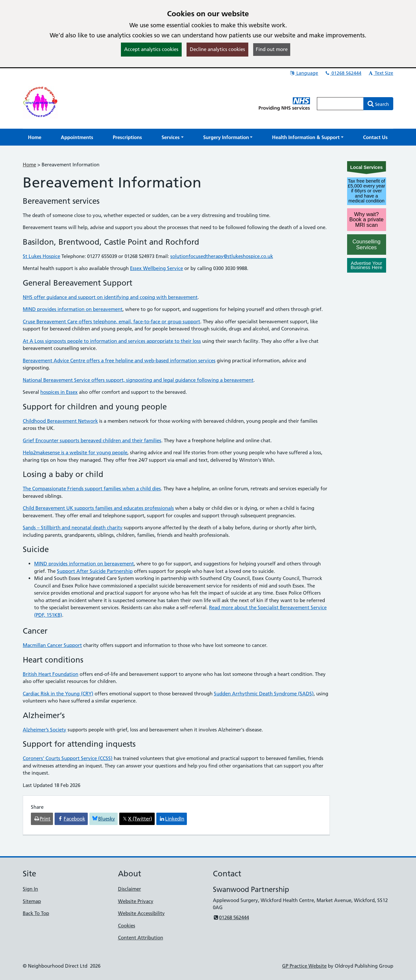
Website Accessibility (141, 913)
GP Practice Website (304, 966)
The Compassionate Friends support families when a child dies (92, 489)
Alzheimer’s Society (45, 730)
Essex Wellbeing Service (156, 268)
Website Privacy (136, 901)
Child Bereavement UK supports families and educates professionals (98, 508)
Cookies (127, 926)
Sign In (30, 889)
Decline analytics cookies (217, 49)
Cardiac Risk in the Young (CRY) (58, 694)
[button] (173, 137)
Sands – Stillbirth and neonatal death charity (73, 528)
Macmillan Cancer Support (52, 645)
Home (29, 165)
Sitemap (32, 901)
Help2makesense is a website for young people (75, 452)
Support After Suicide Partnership (95, 571)
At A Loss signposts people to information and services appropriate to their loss (112, 341)
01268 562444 (343, 73)
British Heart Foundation (51, 674)
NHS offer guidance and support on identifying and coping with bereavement (110, 297)
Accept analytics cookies (151, 49)
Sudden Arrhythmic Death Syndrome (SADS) (264, 694)
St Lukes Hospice (41, 256)
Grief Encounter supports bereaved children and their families (92, 440)
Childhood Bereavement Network (60, 421)
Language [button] (304, 73)
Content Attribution (141, 938)
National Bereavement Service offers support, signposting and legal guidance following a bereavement (138, 380)
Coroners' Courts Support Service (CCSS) (68, 758)
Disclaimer (130, 889)
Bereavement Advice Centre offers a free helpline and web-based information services (119, 361)
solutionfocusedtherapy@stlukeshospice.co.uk (222, 256)
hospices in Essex (59, 392)
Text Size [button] (380, 73)
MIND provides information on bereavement (73, 309)
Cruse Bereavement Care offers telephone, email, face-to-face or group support (111, 322)
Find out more (272, 49)
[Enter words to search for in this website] (340, 104)
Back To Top (36, 913)
